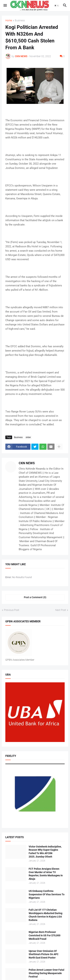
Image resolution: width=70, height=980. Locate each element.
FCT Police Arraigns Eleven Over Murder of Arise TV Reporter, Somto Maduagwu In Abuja (46, 874)
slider (28, 437)
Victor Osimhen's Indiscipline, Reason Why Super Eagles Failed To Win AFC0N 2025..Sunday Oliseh (45, 852)
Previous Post (12, 610)
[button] (5, 6)
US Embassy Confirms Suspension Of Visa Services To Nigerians (47, 894)
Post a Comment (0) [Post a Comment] (35, 597)
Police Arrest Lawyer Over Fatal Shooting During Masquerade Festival (46, 973)
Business (20, 21)
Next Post (61, 610)
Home (9, 21)
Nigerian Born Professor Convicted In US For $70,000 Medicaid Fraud (45, 935)
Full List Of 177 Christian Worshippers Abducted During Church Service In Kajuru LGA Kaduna (46, 915)
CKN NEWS (27, 463)
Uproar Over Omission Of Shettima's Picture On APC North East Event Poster (44, 954)
